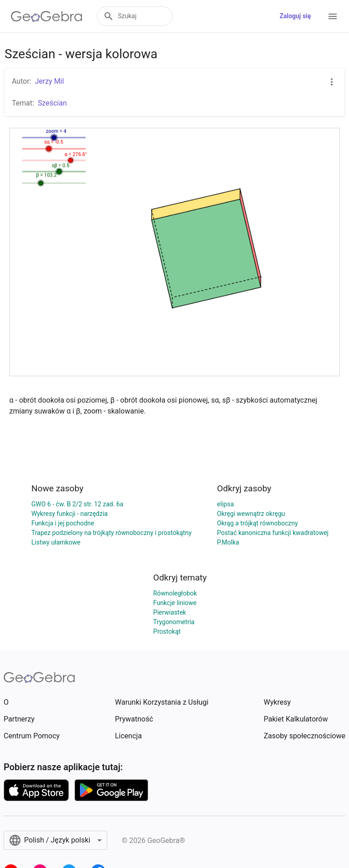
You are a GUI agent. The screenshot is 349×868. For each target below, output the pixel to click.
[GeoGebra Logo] (47, 16)
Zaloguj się (295, 16)
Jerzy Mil (50, 81)
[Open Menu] (333, 16)
